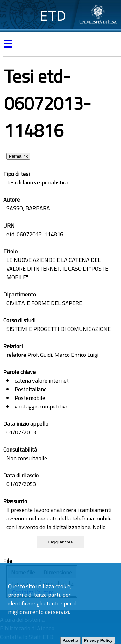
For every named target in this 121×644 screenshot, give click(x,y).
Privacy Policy (98, 640)
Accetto (71, 640)
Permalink (18, 156)
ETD (53, 16)
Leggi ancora (60, 542)
